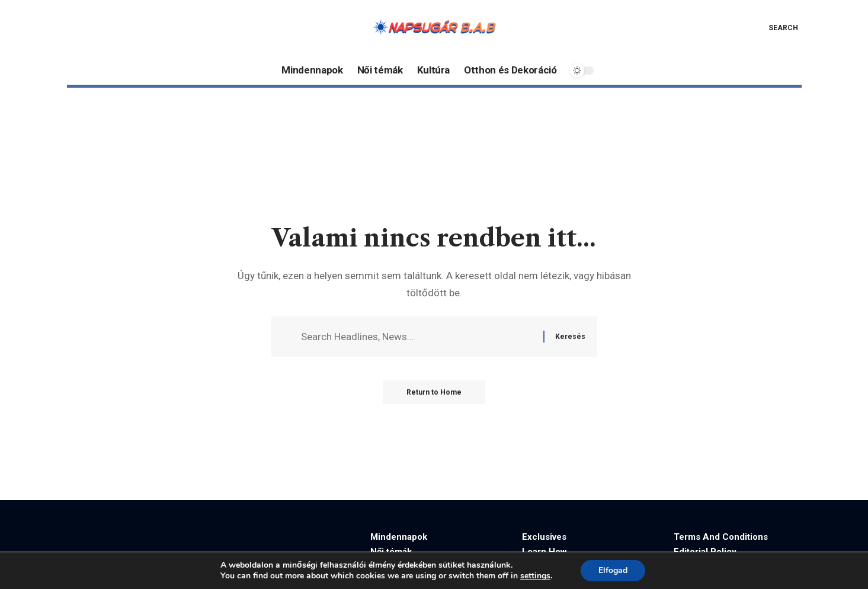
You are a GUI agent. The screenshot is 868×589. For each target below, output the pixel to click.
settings (535, 576)
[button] (775, 28)
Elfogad (613, 570)
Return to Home (434, 392)
